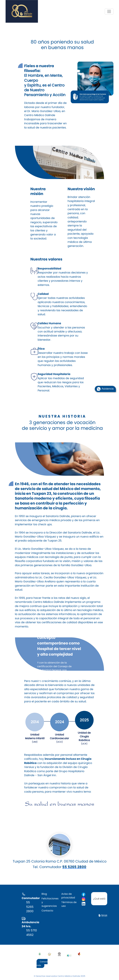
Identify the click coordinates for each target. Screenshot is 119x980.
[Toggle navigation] (109, 11)
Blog (44, 894)
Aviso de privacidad (68, 896)
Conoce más (42, 964)
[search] (99, 899)
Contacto (47, 911)
